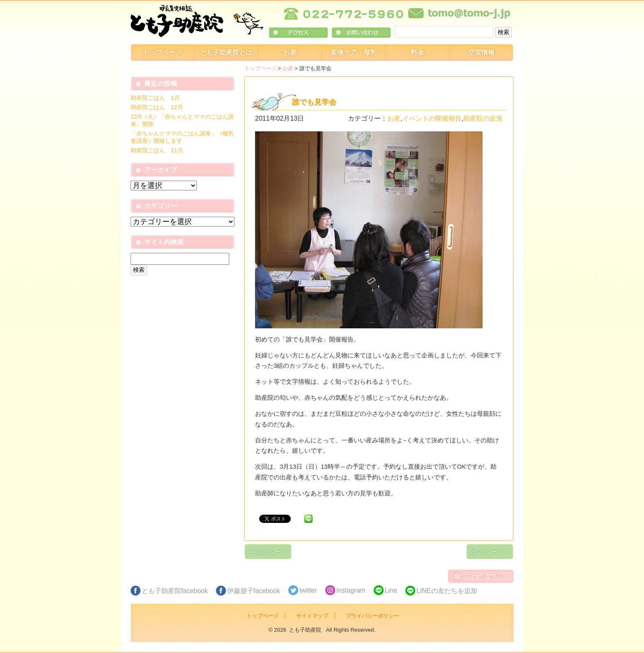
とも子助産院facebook (175, 591)
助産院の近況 (483, 118)
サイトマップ (312, 616)
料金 (417, 52)
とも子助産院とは (226, 52)
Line (391, 590)
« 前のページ (268, 551)
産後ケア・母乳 (354, 52)
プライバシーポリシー (373, 616)
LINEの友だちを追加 (447, 591)
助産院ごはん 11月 (157, 150)
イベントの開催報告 (432, 118)
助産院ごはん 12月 (157, 107)
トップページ (162, 52)
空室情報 (481, 52)
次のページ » (490, 551)
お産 (290, 52)
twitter (308, 590)
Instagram (351, 590)
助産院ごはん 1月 (155, 98)
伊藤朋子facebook (254, 591)
